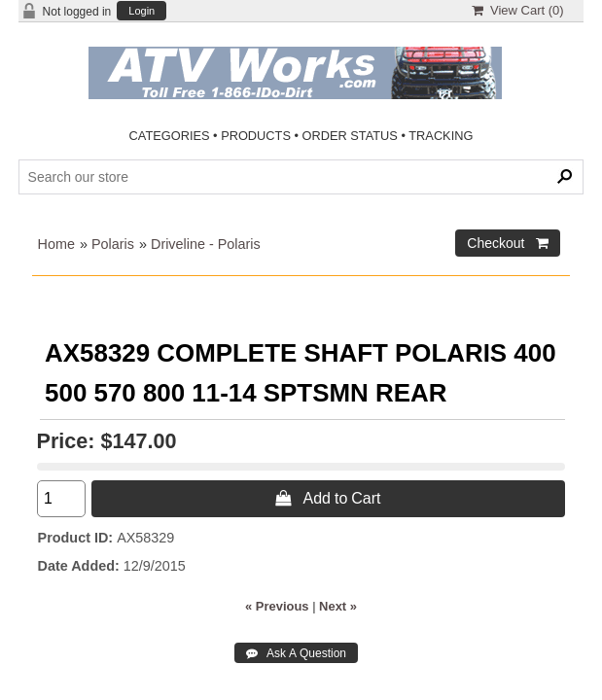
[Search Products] (301, 177)
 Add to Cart (328, 498)
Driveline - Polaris (206, 244)
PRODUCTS (256, 136)
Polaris (113, 244)
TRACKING (441, 136)
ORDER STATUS (350, 136)
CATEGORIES (170, 136)
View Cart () (518, 10)
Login (142, 11)
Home (56, 244)
